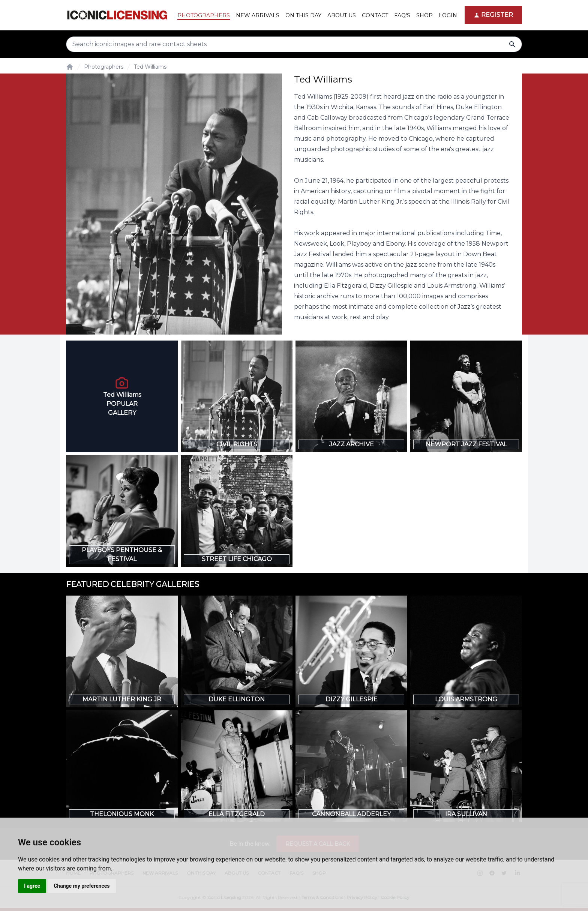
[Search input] (294, 44)
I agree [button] (32, 886)
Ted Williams (150, 67)
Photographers (104, 67)
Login (448, 15)
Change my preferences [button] (82, 886)
